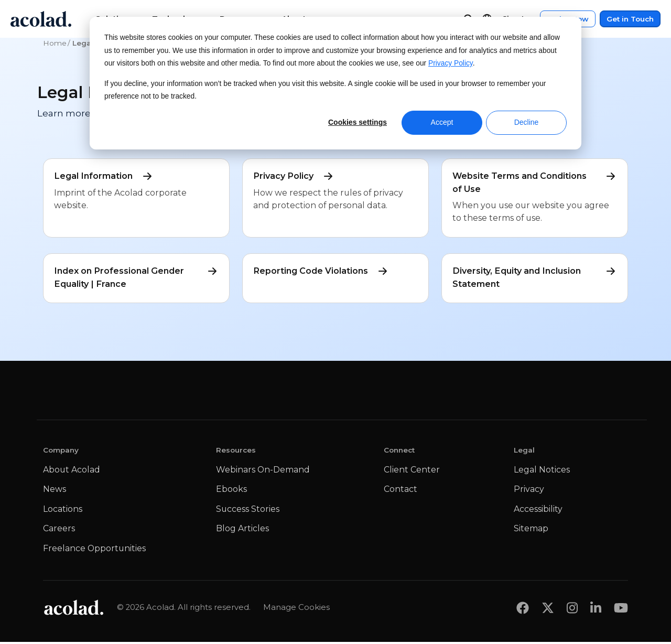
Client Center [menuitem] (412, 472)
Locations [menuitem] (63, 511)
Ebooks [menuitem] (231, 491)
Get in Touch (630, 19)
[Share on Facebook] (523, 610)
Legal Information (105, 176)
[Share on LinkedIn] (596, 610)
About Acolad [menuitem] (72, 472)
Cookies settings (358, 122)
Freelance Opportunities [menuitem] (94, 550)
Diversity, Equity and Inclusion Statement (535, 278)
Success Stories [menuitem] (248, 511)
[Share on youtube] (621, 610)
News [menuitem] (55, 491)
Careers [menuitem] (59, 530)
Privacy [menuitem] (529, 491)
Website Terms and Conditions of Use (535, 182)
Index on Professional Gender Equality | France (136, 278)
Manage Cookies (296, 609)
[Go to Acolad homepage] (41, 19)
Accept (442, 122)
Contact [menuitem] (401, 491)
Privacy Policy (451, 63)
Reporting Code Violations (323, 272)
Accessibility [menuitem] (538, 511)
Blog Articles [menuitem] (242, 530)
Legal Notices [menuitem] (542, 472)
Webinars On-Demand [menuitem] (263, 472)
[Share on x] (548, 610)
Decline (527, 122)
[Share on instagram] (572, 610)
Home (55, 43)
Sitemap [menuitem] (531, 530)
